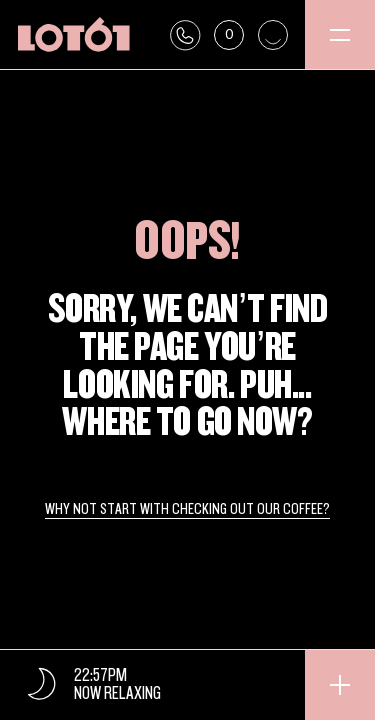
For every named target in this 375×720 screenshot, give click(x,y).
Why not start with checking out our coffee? (187, 510)
